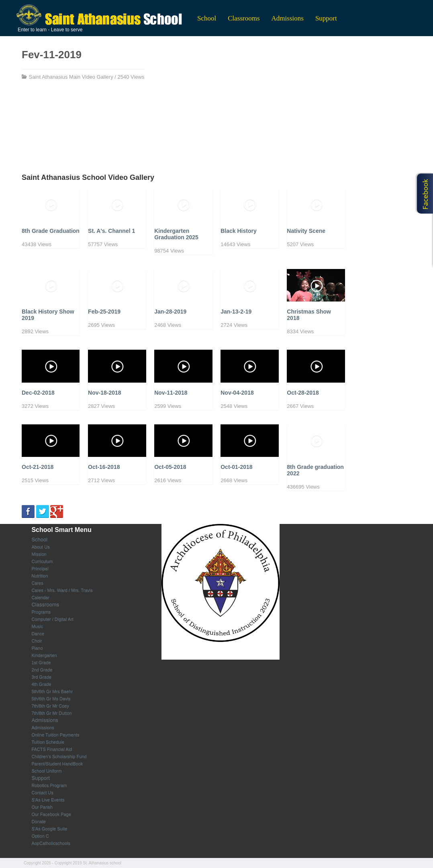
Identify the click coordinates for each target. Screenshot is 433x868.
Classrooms (244, 18)
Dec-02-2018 (38, 393)
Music (37, 626)
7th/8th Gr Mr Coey (50, 706)
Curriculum (42, 561)
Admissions (288, 18)
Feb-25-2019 (104, 312)
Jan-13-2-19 (236, 312)
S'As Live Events (48, 800)
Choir (37, 641)
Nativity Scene (306, 231)
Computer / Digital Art (52, 619)
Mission (39, 554)
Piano (37, 648)
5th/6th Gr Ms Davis (51, 699)
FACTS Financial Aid (52, 749)
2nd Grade (42, 670)
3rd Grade (41, 677)
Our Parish (42, 807)
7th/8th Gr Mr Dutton (51, 713)
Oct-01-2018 (236, 467)
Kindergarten (44, 655)
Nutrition (40, 576)
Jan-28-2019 (170, 312)
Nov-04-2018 (237, 393)
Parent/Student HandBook (57, 764)
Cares (37, 583)
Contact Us (42, 793)
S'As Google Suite (49, 829)
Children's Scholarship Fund (59, 756)
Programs (41, 612)
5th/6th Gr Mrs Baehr (52, 691)
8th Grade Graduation (51, 231)
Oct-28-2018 (303, 393)
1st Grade (41, 662)
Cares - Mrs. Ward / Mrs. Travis (62, 590)
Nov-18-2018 (105, 393)
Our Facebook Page (51, 814)
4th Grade (41, 684)
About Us (40, 547)
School (207, 18)
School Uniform (46, 771)
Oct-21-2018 (38, 467)
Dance (38, 634)
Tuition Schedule (48, 742)
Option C (40, 836)
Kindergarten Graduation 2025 (176, 234)
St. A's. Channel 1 (111, 231)
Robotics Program (49, 785)
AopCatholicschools (51, 843)
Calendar (40, 597)
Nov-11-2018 (171, 393)
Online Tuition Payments (55, 735)
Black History (238, 231)
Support (326, 18)
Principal (40, 568)
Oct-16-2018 (104, 467)
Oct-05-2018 (170, 467)
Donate (38, 821)
